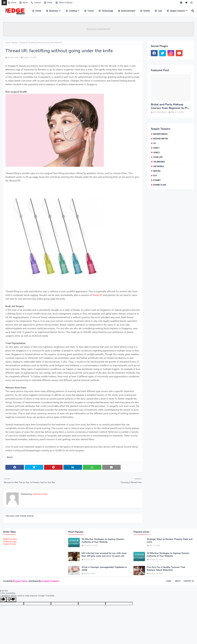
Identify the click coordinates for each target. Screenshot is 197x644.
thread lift (97, 295)
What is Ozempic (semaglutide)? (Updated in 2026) (104, 569)
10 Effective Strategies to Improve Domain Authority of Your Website (103, 541)
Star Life (158, 157)
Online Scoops (10, 542)
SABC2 (156, 152)
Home (12, 3)
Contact (36, 3)
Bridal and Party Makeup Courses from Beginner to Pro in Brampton (170, 106)
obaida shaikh (13, 57)
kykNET (157, 180)
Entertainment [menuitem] (127, 11)
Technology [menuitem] (106, 11)
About (23, 3)
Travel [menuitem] (89, 11)
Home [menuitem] (37, 11)
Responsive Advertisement (99, 29)
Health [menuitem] (145, 11)
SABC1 (156, 148)
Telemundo (159, 162)
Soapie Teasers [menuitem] (176, 11)
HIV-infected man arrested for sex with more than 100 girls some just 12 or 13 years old (104, 555)
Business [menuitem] (52, 11)
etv (155, 176)
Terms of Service (64, 3)
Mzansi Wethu (161, 139)
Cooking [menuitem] (71, 11)
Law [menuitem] (158, 11)
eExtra (157, 171)
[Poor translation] (11, 599)
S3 (154, 143)
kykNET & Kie (160, 185)
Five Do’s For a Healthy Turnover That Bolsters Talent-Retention (166, 569)
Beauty (15, 43)
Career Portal (9, 544)
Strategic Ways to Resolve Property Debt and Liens (170, 541)
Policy (48, 3)
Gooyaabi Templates (50, 581)
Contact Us (189, 581)
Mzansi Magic (161, 134)
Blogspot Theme (20, 581)
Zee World (159, 166)
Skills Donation (10, 539)
